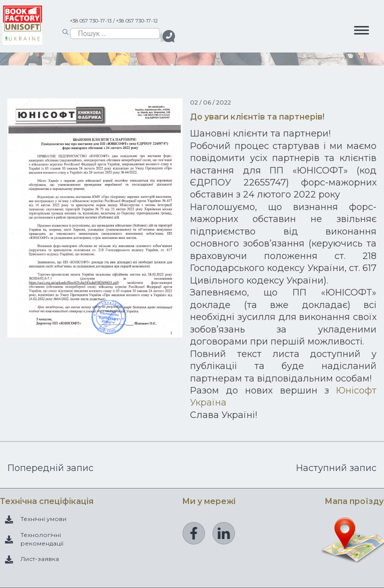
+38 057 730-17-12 (137, 21)
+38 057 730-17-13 (91, 21)
